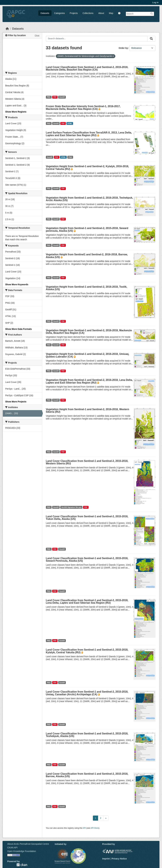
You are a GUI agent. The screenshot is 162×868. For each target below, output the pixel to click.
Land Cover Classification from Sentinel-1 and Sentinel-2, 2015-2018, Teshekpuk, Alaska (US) (87, 735)
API (84, 828)
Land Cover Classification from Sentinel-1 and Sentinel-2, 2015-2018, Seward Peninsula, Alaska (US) (87, 560)
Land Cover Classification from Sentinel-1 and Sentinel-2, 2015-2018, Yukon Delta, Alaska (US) (87, 518)
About (101, 13)
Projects (74, 13)
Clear (37, 35)
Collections (88, 13)
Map (111, 13)
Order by (123, 48)
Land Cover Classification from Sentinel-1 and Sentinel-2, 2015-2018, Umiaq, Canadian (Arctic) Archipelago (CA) (87, 693)
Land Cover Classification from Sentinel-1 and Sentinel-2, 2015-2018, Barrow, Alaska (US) (87, 775)
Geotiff (62, 97)
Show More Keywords (17, 284)
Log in (155, 2)
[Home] (7, 29)
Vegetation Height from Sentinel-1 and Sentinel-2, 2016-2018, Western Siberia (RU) (88, 411)
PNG (49, 97)
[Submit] (151, 39)
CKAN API (12, 848)
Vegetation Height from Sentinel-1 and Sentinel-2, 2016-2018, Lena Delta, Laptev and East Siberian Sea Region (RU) (89, 381)
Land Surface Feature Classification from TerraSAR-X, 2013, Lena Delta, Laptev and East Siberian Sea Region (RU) (89, 134)
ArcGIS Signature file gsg (71, 507)
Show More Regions (16, 112)
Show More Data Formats (19, 329)
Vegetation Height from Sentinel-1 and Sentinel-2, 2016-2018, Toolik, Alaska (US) (87, 288)
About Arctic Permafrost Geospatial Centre (28, 844)
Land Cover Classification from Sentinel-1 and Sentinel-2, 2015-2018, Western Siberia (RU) (87, 462)
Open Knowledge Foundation (22, 851)
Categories (59, 13)
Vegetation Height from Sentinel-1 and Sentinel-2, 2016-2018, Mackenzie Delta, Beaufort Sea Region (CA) (89, 332)
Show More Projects (16, 402)
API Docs (95, 828)
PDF (55, 97)
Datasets (45, 13)
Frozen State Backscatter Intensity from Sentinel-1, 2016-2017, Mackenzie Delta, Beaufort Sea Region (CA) (83, 108)
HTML (70, 123)
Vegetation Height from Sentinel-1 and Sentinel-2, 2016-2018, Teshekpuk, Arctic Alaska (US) (89, 199)
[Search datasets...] (97, 39)
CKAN (22, 865)
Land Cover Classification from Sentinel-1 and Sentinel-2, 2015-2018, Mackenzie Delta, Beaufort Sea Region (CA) (87, 68)
